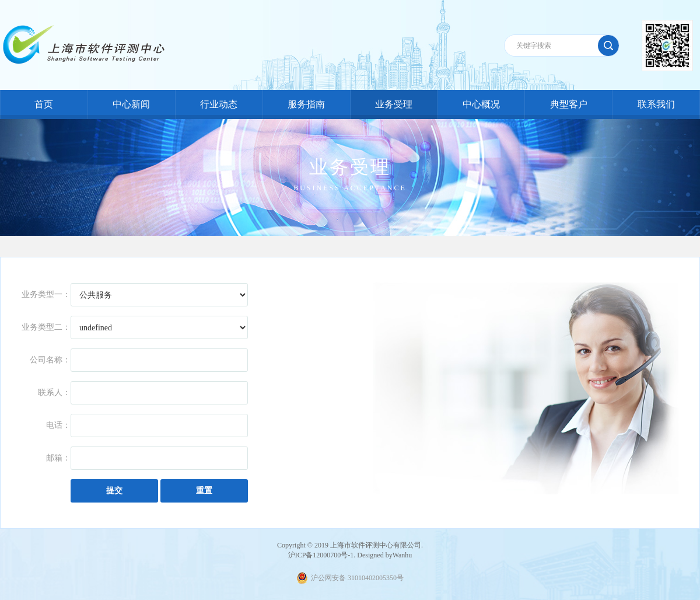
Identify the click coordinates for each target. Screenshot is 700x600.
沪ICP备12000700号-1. (322, 555)
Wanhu (402, 555)
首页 (44, 104)
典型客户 (569, 104)
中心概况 (481, 104)
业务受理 (394, 104)
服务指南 (306, 104)
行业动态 (219, 104)
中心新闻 (131, 104)
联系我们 (656, 104)
